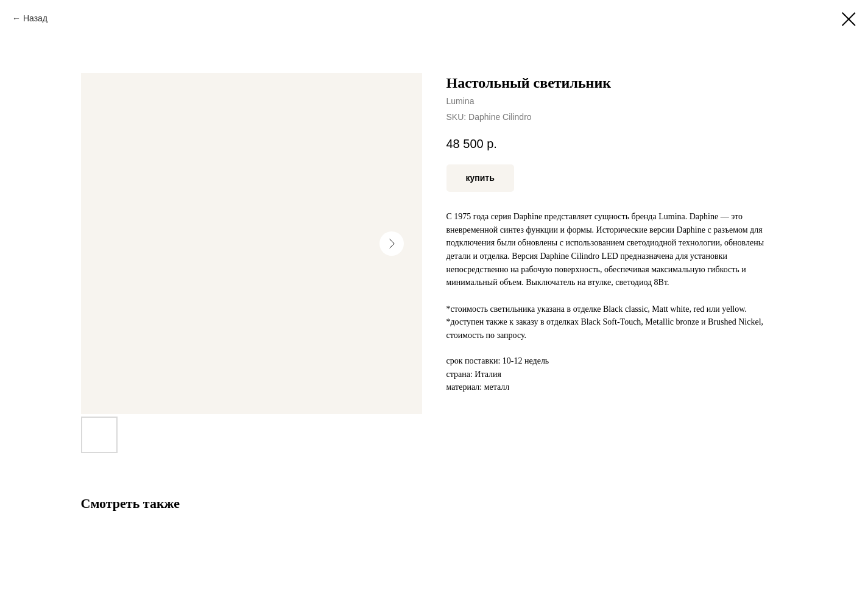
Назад (35, 18)
